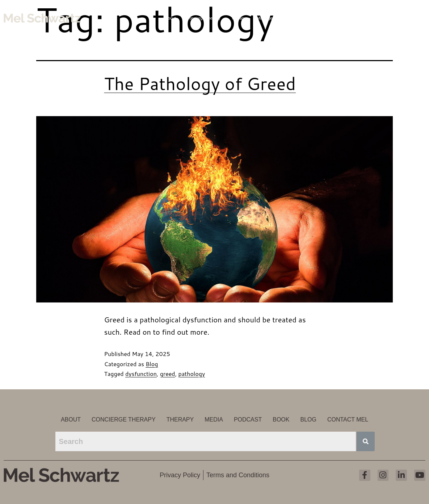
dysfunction (141, 374)
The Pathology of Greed (200, 83)
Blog (375, 18)
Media (310, 18)
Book (356, 18)
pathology (192, 374)
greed (168, 374)
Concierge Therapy (203, 18)
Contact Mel (401, 18)
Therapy (239, 18)
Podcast (333, 18)
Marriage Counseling (275, 18)
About (171, 18)
